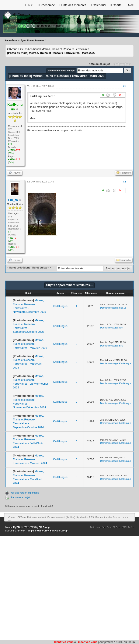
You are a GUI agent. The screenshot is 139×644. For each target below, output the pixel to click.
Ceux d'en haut (29, 49)
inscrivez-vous (88, 642)
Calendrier (98, 5)
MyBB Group (42, 527)
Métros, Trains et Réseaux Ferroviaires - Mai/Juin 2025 (30, 344)
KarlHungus (60, 306)
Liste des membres (73, 5)
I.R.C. (29, 5)
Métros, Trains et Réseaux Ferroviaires (65, 49)
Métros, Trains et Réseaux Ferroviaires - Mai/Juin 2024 (30, 459)
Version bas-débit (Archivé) (61, 517)
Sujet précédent (20, 268)
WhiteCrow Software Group (52, 531)
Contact (12, 517)
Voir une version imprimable (25, 493)
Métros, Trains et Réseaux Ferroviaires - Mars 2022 (51, 53)
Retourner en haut (37, 517)
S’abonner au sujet (20, 497)
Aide (130, 5)
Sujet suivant (41, 268)
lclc (121, 328)
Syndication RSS (85, 517)
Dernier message (109, 308)
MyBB (16, 527)
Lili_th (13, 200)
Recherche (47, 5)
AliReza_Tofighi (25, 531)
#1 (125, 86)
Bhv (121, 346)
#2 (125, 182)
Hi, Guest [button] (16, 15)
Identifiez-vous (64, 642)
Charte (116, 5)
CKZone (12, 49)
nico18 (123, 308)
